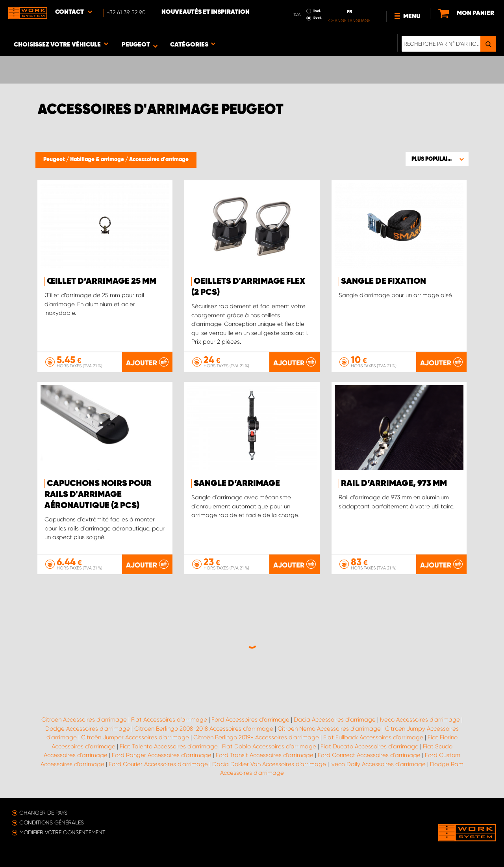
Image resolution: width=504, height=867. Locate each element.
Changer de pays (43, 813)
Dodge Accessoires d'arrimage (88, 729)
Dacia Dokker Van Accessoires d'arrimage (269, 764)
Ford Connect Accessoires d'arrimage (369, 755)
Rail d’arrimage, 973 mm (394, 484)
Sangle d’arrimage (237, 484)
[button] (437, 159)
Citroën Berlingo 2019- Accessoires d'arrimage (256, 737)
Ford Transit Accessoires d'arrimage (265, 755)
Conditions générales (52, 822)
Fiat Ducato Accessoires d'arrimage (370, 746)
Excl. (318, 18)
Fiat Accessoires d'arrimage (169, 720)
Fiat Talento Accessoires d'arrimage (169, 746)
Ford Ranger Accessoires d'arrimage (162, 755)
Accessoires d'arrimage (159, 160)
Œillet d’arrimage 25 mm (102, 281)
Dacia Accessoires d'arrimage (335, 720)
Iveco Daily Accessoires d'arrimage (378, 764)
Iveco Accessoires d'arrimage (420, 720)
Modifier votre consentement (62, 832)
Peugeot (55, 160)
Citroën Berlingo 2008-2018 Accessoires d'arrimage (204, 729)
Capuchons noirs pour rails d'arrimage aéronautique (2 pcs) (98, 495)
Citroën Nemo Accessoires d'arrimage (329, 729)
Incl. (317, 11)
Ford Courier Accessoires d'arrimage (158, 764)
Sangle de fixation (384, 281)
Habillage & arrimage (98, 160)
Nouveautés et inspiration (206, 12)
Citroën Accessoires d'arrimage (84, 720)
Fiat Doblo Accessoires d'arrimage (269, 746)
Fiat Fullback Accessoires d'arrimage (373, 737)
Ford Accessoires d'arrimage (250, 720)
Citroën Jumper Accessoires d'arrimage (135, 737)
